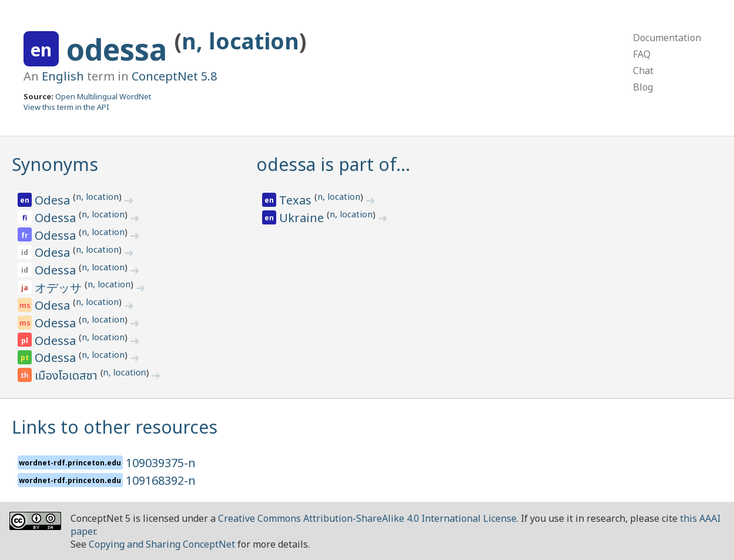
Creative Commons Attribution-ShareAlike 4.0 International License (367, 518)
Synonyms (55, 164)
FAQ (642, 54)
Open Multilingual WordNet (103, 96)
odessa (120, 49)
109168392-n (161, 480)
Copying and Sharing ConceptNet (162, 544)
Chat (643, 71)
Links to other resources (115, 427)
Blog (643, 87)
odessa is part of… (333, 164)
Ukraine (303, 218)
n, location (240, 41)
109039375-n (161, 463)
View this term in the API (66, 107)
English (63, 76)
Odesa (54, 200)
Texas (297, 200)
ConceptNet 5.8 (174, 76)
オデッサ (60, 288)
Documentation (667, 38)
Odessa (57, 218)
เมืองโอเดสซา (68, 376)
